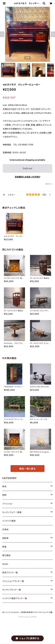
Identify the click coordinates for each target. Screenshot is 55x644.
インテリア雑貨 (9, 521)
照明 (4, 495)
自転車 (5, 538)
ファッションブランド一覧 (13, 581)
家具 (4, 486)
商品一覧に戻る (27, 469)
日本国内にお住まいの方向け (27, 177)
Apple (5, 564)
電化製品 (6, 555)
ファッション (7, 504)
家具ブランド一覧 (10, 572)
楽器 (4, 547)
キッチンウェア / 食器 (12, 512)
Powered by (27, 617)
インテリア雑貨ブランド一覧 (15, 598)
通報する (49, 184)
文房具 (5, 529)
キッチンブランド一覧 (12, 590)
